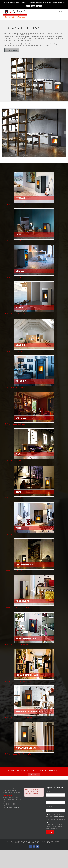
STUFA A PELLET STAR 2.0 (15, 314)
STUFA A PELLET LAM (13, 241)
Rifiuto (33, 6)
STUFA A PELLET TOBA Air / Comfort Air (20, 718)
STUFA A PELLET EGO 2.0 (15, 277)
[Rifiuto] (66, 5)
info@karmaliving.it (13, 808)
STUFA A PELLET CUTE (14, 534)
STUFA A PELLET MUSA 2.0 (15, 387)
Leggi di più (39, 6)
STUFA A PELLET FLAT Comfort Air (18, 645)
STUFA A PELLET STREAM (15, 204)
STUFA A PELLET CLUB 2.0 (15, 351)
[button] (3, 133)
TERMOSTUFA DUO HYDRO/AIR (17, 571)
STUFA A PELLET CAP (13, 460)
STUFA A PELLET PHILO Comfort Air (18, 681)
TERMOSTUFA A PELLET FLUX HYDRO (20, 607)
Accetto (28, 6)
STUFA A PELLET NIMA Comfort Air (18, 754)
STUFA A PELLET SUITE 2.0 (15, 424)
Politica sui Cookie (52, 843)
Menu (61, 12)
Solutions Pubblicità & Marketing (31, 843)
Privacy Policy (43, 843)
